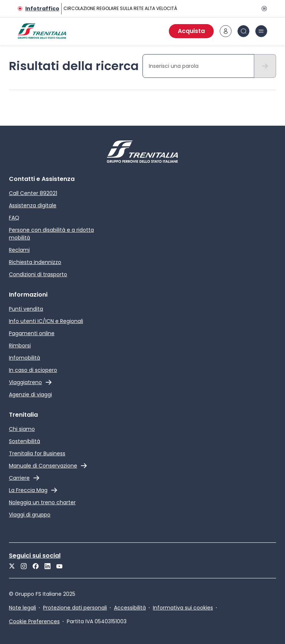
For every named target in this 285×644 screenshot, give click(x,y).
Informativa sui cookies (183, 608)
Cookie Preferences (34, 621)
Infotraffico (42, 9)
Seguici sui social (35, 556)
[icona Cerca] (243, 31)
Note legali (22, 608)
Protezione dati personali (75, 608)
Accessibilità (130, 608)
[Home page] (42, 31)
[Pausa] (263, 9)
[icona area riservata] (226, 31)
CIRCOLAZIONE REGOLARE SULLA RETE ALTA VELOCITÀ (120, 8)
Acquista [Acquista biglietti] (191, 31)
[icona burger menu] (261, 31)
